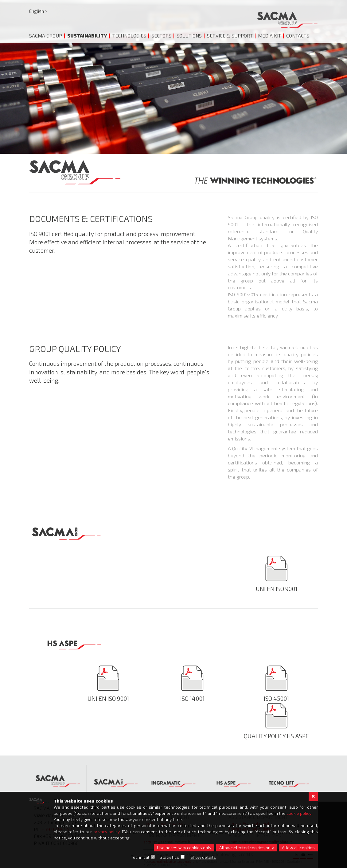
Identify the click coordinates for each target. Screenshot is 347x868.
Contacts (298, 36)
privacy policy (107, 832)
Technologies (129, 36)
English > (38, 11)
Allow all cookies (298, 848)
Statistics (170, 857)
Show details (203, 857)
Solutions (189, 36)
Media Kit (269, 36)
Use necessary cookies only (184, 848)
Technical (140, 857)
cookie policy (299, 813)
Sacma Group (46, 36)
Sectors (161, 36)
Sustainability (87, 36)
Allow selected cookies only (247, 848)
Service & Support (230, 36)
